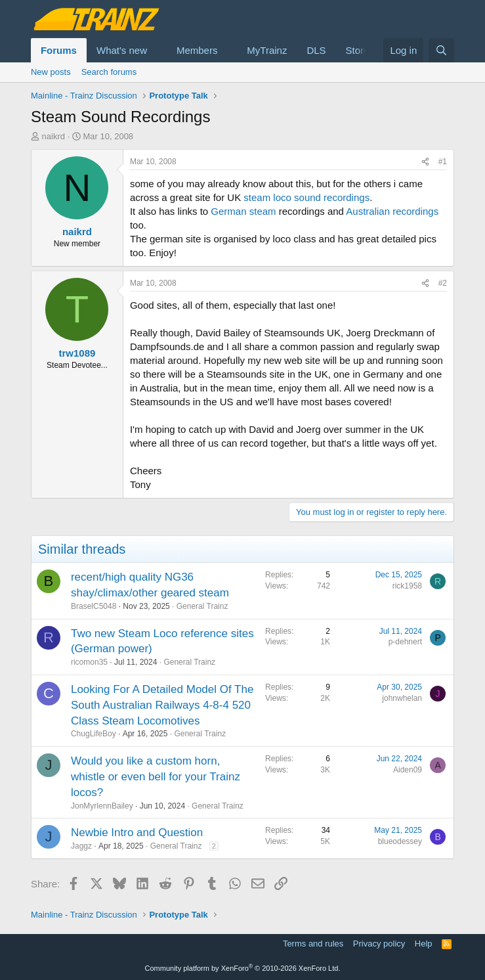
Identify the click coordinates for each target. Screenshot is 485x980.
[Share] (425, 162)
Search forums (109, 72)
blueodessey (400, 841)
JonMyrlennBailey (102, 806)
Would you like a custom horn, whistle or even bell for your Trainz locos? (156, 777)
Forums (59, 50)
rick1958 (407, 586)
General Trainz (202, 606)
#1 (443, 162)
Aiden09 (408, 770)
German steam (243, 211)
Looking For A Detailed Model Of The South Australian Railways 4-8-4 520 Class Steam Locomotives (162, 705)
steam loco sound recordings (306, 197)
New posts (51, 72)
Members (197, 50)
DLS (316, 50)
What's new (122, 50)
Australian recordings (392, 211)
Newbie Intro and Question (137, 833)
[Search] (441, 50)
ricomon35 (89, 662)
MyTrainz (267, 50)
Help (424, 944)
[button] (158, 50)
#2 (443, 283)
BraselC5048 (94, 606)
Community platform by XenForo (243, 968)
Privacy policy (379, 944)
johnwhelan (402, 698)
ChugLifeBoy (94, 734)
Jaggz (81, 846)
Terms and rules (313, 944)
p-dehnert (405, 642)
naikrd (53, 136)
